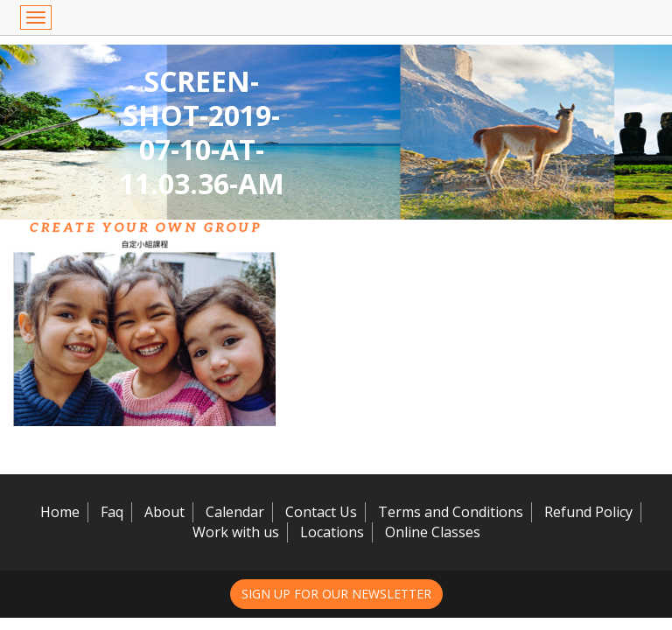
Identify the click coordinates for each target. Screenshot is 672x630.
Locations (332, 532)
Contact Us (321, 512)
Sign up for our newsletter (336, 594)
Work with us (236, 532)
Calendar (235, 512)
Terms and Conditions (451, 512)
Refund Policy (588, 512)
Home (60, 512)
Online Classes (433, 532)
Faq (112, 512)
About (164, 512)
